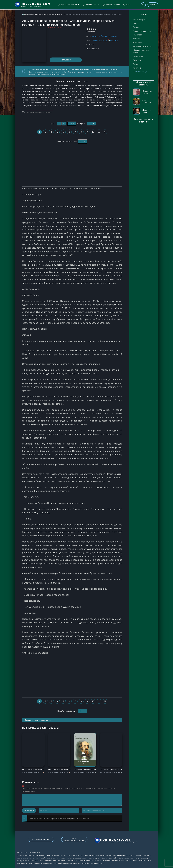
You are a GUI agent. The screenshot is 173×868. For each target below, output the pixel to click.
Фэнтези (137, 68)
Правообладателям (41, 839)
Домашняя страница (68, 5)
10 (93, 132)
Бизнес (136, 27)
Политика (137, 35)
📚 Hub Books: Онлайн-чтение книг (34, 14)
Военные (137, 39)
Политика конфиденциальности (74, 839)
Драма (136, 64)
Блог (127, 5)
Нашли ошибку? (56, 28)
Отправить (29, 810)
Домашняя (138, 56)
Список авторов (111, 5)
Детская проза (140, 20)
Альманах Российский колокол (105, 36)
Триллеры (137, 42)
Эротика (137, 60)
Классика (114, 40)
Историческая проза (142, 46)
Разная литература (142, 31)
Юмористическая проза (141, 51)
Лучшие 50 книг (91, 5)
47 (105, 132)
